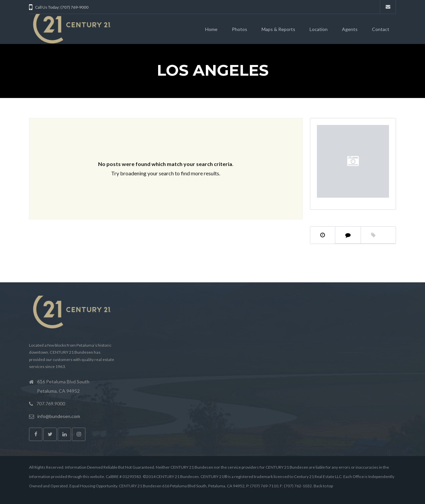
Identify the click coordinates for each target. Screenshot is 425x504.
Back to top (323, 486)
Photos (240, 29)
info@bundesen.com (59, 416)
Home (211, 29)
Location (319, 29)
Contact (381, 29)
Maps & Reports (278, 29)
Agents (350, 29)
